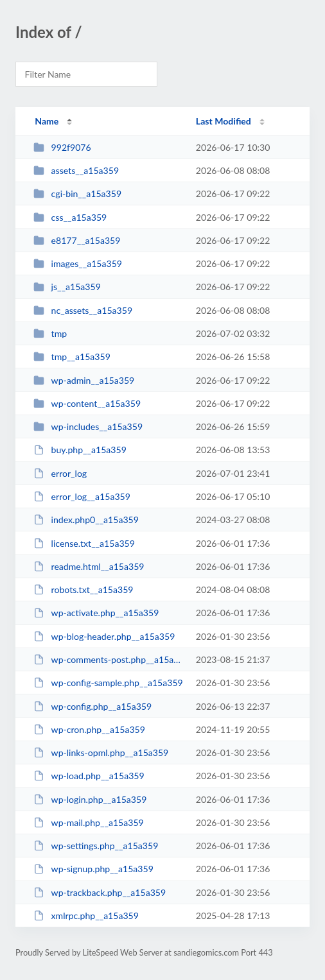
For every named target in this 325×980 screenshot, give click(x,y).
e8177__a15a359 (77, 240)
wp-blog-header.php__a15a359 (104, 636)
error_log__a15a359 (82, 496)
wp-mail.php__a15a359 (89, 822)
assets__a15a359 (76, 170)
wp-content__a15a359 (87, 403)
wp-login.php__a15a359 (90, 799)
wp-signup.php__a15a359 (93, 869)
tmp (50, 333)
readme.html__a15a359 (89, 566)
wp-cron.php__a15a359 (89, 729)
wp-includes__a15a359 (88, 426)
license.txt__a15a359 (84, 543)
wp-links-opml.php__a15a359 (101, 752)
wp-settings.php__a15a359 (96, 846)
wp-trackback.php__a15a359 (100, 892)
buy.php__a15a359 (80, 450)
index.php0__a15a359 (86, 520)
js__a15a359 (67, 287)
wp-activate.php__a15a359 (96, 613)
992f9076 (62, 147)
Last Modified (224, 121)
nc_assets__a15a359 (83, 310)
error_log (60, 473)
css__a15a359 (70, 217)
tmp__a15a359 (72, 357)
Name (47, 121)
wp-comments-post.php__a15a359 (109, 659)
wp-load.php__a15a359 (89, 776)
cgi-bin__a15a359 (77, 193)
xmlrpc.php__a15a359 (86, 916)
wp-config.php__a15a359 (92, 706)
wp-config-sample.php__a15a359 (108, 683)
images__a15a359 (78, 263)
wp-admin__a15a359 (84, 380)
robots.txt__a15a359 (83, 589)
